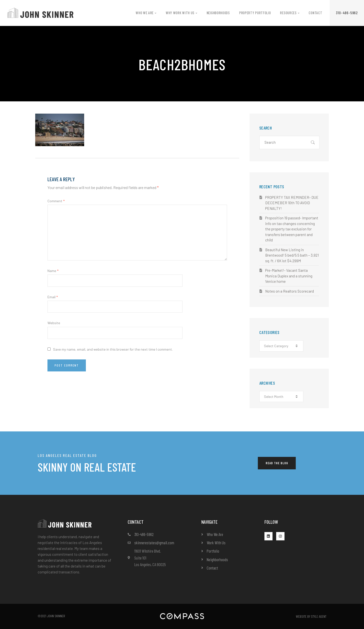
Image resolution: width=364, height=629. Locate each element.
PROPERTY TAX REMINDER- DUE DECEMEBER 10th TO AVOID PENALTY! (292, 203)
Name (53, 271)
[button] (347, 13)
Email (53, 297)
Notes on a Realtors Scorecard (290, 291)
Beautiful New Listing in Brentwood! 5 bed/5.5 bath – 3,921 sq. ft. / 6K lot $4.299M (292, 255)
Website (54, 323)
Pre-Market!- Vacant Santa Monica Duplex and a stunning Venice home (289, 276)
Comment (56, 201)
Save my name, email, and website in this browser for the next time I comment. (113, 349)
